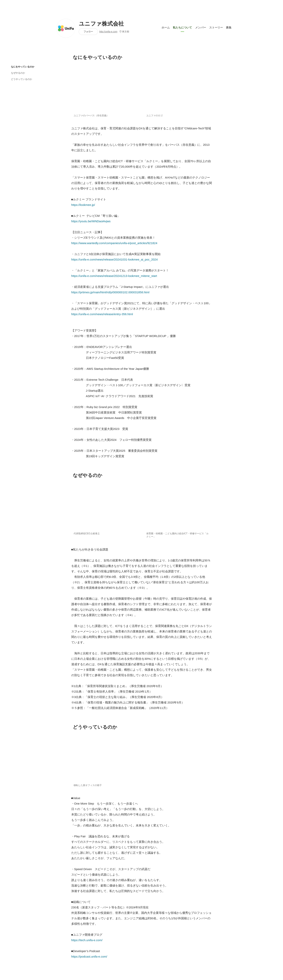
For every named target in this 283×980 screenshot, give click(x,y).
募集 (229, 27)
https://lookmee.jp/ (83, 205)
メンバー (201, 27)
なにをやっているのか (23, 67)
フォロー (88, 32)
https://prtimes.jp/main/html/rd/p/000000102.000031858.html (110, 292)
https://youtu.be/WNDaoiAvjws (91, 221)
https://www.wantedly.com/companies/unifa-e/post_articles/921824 (114, 243)
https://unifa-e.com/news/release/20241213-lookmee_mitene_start (114, 276)
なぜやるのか (18, 73)
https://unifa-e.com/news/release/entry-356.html (102, 314)
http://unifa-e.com (108, 32)
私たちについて (182, 27)
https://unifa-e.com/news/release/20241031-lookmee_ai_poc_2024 (115, 259)
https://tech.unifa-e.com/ (87, 940)
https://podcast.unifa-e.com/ (89, 956)
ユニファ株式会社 (101, 24)
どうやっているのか (21, 79)
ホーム (166, 27)
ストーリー (216, 27)
